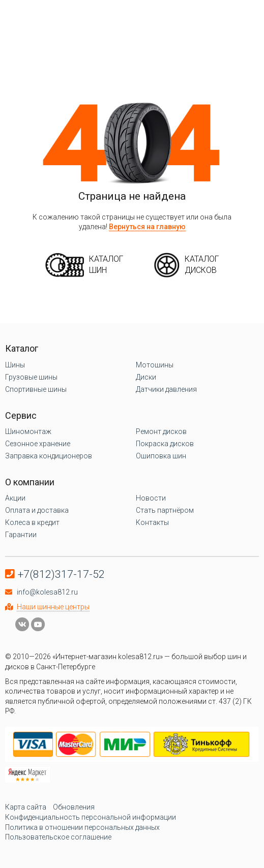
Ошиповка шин (161, 456)
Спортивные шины (36, 389)
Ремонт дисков (161, 431)
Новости (151, 498)
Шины (15, 365)
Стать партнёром (165, 510)
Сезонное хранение (38, 444)
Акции (15, 498)
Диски (146, 377)
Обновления (74, 807)
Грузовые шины (31, 377)
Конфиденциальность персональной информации (91, 817)
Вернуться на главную (147, 227)
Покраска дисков (165, 444)
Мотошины (155, 365)
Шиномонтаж (28, 431)
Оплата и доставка (37, 510)
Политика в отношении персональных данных (82, 827)
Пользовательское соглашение (58, 837)
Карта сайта (26, 807)
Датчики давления (166, 389)
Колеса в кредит (32, 522)
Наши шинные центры (53, 607)
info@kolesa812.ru (47, 592)
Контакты (152, 522)
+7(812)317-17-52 (61, 574)
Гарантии (21, 535)
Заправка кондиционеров (49, 456)
